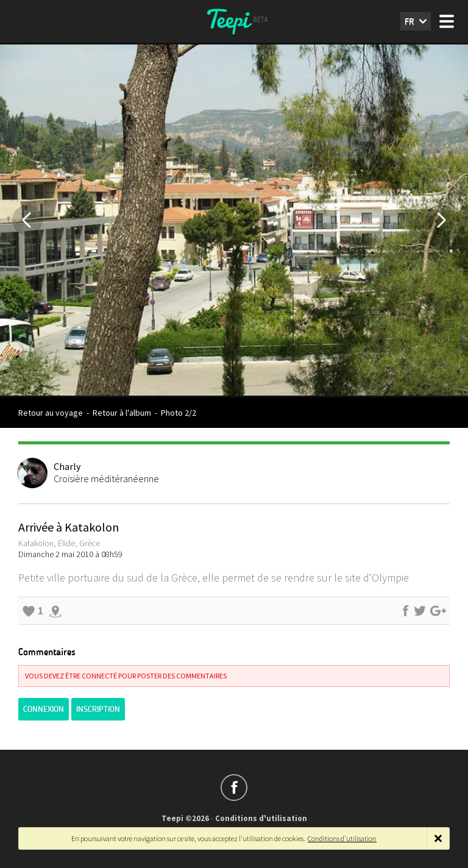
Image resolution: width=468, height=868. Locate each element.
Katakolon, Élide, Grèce (59, 543)
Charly (67, 466)
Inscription (98, 709)
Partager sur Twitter (420, 611)
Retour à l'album (122, 413)
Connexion (44, 709)
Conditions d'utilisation (261, 818)
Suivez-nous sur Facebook (234, 788)
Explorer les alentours (55, 611)
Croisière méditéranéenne (106, 478)
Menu (447, 21)
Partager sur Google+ (438, 611)
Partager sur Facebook (405, 611)
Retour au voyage (51, 413)
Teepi (234, 21)
